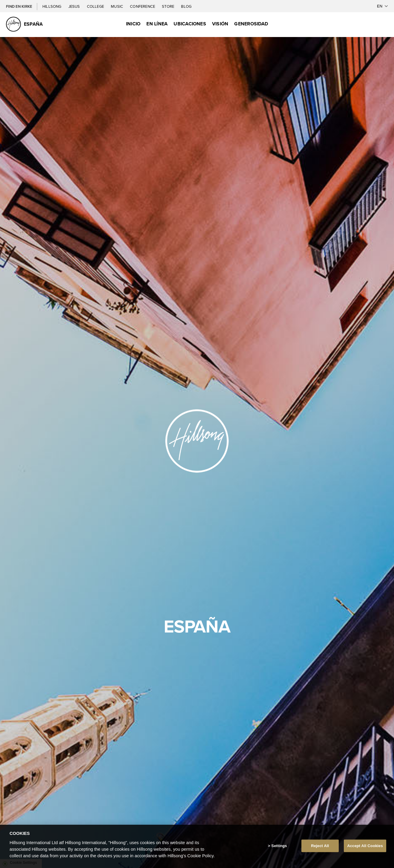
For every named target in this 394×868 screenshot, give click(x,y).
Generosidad (251, 24)
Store (168, 6)
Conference (143, 6)
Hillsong (52, 6)
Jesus (75, 6)
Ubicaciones (190, 24)
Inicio (133, 24)
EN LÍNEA (157, 24)
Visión (220, 24)
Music (117, 6)
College (96, 6)
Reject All (320, 846)
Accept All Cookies (365, 846)
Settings (279, 846)
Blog (186, 6)
